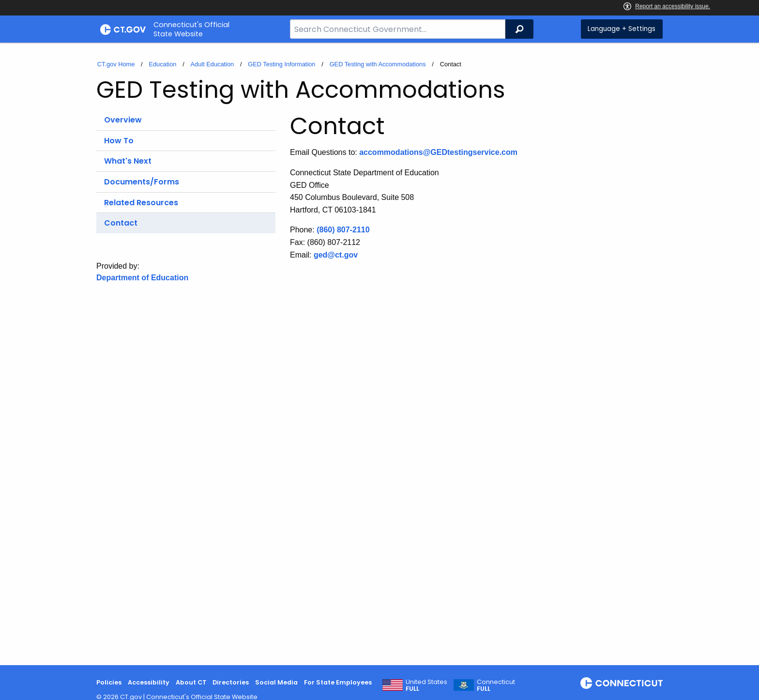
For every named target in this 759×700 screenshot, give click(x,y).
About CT (191, 682)
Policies (109, 682)
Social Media (276, 682)
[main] (379, 354)
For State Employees (338, 682)
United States (426, 685)
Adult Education (213, 64)
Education (162, 64)
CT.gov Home (116, 64)
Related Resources (141, 203)
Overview (123, 120)
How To (119, 141)
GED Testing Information (281, 64)
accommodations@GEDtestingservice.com (438, 152)
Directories (231, 682)
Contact (121, 223)
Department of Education (142, 278)
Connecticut (496, 685)
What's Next (128, 161)
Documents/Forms (142, 182)
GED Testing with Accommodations (378, 64)
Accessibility (149, 682)
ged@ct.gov (336, 255)
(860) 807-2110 (343, 230)
